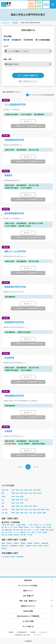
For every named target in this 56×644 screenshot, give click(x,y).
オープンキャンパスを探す (28, 585)
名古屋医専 (9, 358)
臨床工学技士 (5, 546)
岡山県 (22, 510)
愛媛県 (43, 510)
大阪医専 (8, 431)
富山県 (13, 503)
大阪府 (22, 506)
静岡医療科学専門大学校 (15, 287)
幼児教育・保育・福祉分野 (47, 530)
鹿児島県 (39, 513)
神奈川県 (39, 493)
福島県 (39, 490)
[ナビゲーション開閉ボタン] (53, 4)
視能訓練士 (30, 543)
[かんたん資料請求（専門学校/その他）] (39, 4)
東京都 (35, 493)
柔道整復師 (29, 546)
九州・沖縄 (4, 513)
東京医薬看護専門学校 (14, 213)
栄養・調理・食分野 (18, 530)
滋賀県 (13, 506)
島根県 (17, 510)
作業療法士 (16, 543)
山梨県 (17, 497)
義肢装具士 (37, 543)
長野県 (22, 497)
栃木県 (17, 493)
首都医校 (8, 175)
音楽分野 (45, 532)
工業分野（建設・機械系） (8, 525)
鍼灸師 (35, 546)
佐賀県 (17, 513)
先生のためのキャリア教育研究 (28, 616)
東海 (3, 500)
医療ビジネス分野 (47, 527)
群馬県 (22, 493)
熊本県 (26, 513)
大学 (3, 557)
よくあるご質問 (28, 621)
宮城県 (26, 490)
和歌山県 (35, 506)
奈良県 (30, 506)
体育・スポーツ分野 (7, 532)
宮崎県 (35, 513)
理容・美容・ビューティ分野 (32, 530)
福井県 (22, 503)
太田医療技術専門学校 (14, 140)
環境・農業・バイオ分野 (26, 535)
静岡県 (13, 500)
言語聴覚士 (23, 543)
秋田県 (30, 490)
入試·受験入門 (28, 596)
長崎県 (22, 513)
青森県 (17, 490)
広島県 (26, 510)
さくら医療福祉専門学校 (15, 104)
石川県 (17, 503)
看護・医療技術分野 (7, 530)
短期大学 (7, 557)
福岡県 (13, 513)
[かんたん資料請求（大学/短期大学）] (32, 4)
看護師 (3, 543)
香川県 (39, 510)
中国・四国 (4, 510)
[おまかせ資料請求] (46, 4)
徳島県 (35, 510)
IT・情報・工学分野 (33, 525)
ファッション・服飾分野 (19, 532)
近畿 (3, 506)
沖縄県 (44, 513)
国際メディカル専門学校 (15, 251)
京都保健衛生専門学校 (14, 396)
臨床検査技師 (45, 543)
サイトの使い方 (28, 626)
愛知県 (17, 500)
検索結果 (15, 23)
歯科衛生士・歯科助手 (43, 546)
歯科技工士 (4, 548)
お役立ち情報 (28, 611)
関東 (3, 493)
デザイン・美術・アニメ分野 (34, 532)
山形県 (35, 490)
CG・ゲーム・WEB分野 (45, 525)
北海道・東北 (5, 490)
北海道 (13, 490)
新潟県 (13, 497)
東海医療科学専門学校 (14, 322)
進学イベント (28, 591)
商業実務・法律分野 (23, 527)
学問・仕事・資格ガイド (28, 601)
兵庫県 (26, 506)
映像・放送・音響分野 (7, 535)
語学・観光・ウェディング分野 (9, 527)
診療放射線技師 (14, 546)
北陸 (3, 503)
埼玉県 (26, 493)
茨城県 (13, 493)
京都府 (17, 506)
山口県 (30, 510)
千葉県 (30, 493)
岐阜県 (22, 500)
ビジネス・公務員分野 (35, 527)
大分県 (30, 513)
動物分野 (16, 535)
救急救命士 (22, 546)
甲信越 (3, 497)
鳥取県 (13, 510)
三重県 (26, 500)
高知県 (47, 510)
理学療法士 (9, 543)
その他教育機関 (20, 557)
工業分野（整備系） (21, 525)
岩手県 (22, 490)
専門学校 (12, 557)
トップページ (5, 23)
